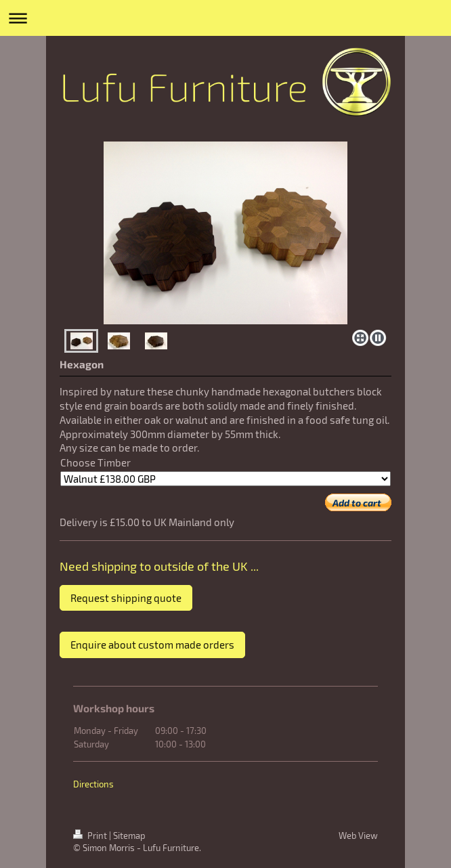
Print (91, 836)
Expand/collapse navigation (225, 18)
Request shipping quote (126, 598)
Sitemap (129, 836)
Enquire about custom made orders (152, 645)
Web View (358, 836)
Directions (93, 784)
